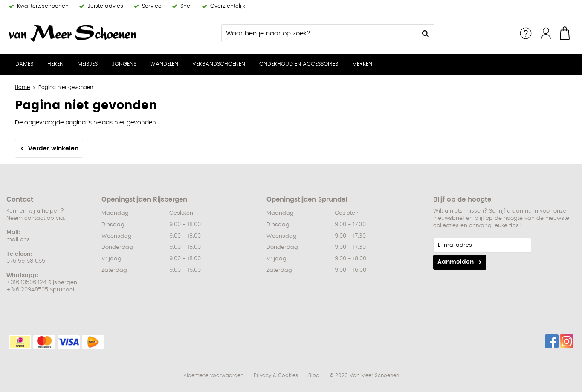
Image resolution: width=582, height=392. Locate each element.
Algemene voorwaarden (213, 375)
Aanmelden (456, 262)
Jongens (124, 64)
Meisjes (88, 64)
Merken (362, 64)
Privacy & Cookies (276, 375)
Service (526, 33)
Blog (314, 375)
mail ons (18, 240)
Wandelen (164, 64)
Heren (55, 64)
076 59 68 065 (26, 261)
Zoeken (426, 33)
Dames (24, 64)
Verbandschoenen (219, 64)
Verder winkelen (53, 149)
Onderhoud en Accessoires (299, 64)
